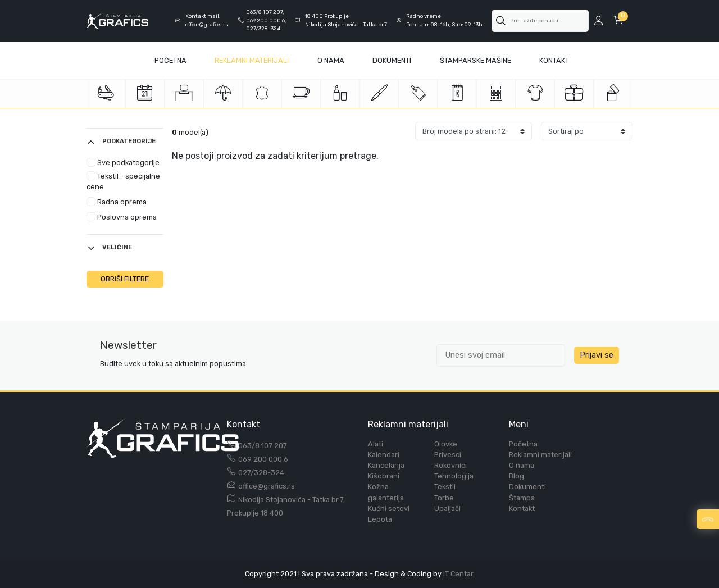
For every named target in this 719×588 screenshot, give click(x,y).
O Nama (331, 60)
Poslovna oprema (122, 217)
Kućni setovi (389, 509)
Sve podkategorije (123, 162)
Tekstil (445, 487)
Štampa (522, 498)
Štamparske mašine (475, 60)
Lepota (380, 519)
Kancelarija (386, 465)
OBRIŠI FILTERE (125, 279)
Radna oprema (117, 202)
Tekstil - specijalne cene (123, 181)
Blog (517, 476)
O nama (522, 465)
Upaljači (447, 509)
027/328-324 (261, 473)
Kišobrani (384, 476)
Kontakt (554, 60)
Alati (376, 444)
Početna (170, 60)
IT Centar (458, 574)
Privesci (448, 455)
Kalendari (384, 455)
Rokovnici (450, 465)
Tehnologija (454, 476)
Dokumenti (392, 60)
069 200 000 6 (263, 459)
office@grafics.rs (267, 486)
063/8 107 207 (263, 446)
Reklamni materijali (252, 60)
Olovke (446, 444)
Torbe (444, 498)
